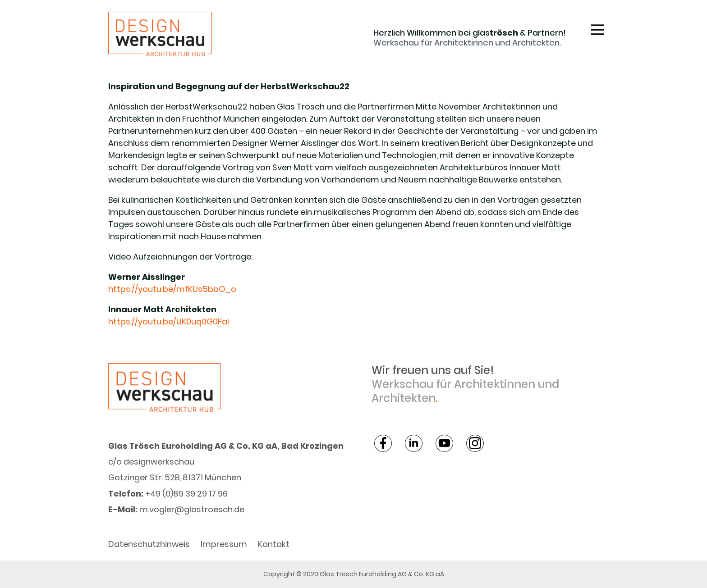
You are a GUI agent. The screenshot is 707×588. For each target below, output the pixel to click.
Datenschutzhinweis (149, 544)
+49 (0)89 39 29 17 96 (186, 494)
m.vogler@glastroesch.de (192, 509)
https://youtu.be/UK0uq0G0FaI (169, 321)
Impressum (224, 544)
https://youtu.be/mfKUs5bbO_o (172, 289)
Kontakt (274, 544)
